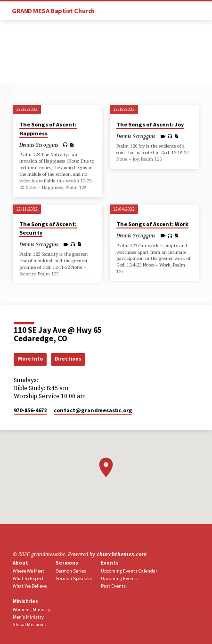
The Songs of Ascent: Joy (150, 124)
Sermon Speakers (74, 578)
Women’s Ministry (32, 609)
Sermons (67, 563)
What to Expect (28, 578)
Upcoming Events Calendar (129, 571)
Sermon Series (71, 571)
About (20, 563)
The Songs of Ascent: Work (152, 224)
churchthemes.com (122, 554)
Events (110, 563)
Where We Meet (29, 571)
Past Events (113, 586)
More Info (30, 359)
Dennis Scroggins (39, 145)
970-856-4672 (30, 410)
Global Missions (29, 624)
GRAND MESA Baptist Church (53, 11)
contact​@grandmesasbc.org (93, 410)
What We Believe (30, 586)
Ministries (25, 601)
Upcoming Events (119, 578)
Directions (68, 359)
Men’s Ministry (28, 617)
